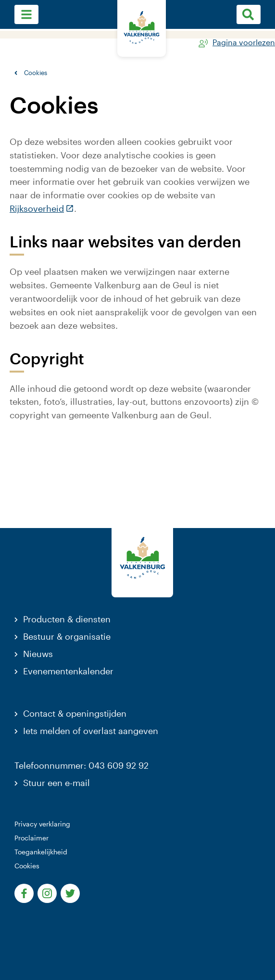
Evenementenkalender (68, 671)
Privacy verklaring (42, 824)
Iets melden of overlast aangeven (91, 731)
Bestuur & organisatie (67, 636)
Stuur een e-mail (56, 783)
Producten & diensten (67, 619)
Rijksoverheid (42, 208)
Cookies (27, 866)
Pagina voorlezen (244, 43)
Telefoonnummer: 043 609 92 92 (81, 765)
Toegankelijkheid (41, 852)
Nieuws (38, 654)
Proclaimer (31, 838)
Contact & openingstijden (75, 713)
